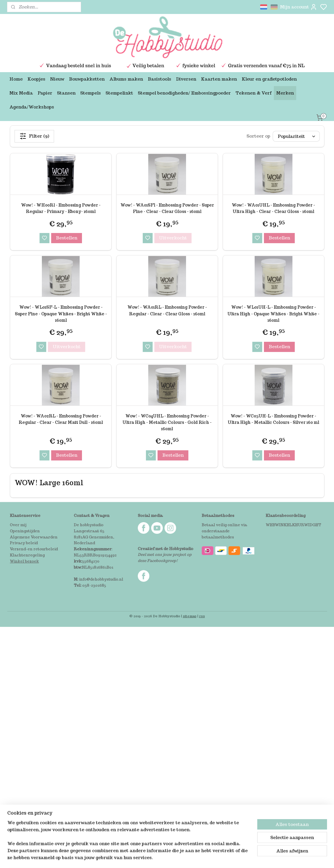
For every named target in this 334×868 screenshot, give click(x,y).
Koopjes (36, 79)
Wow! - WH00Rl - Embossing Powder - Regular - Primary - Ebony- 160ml (61, 208)
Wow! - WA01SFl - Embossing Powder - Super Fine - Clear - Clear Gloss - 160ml (167, 208)
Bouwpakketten (87, 79)
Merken (285, 93)
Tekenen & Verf (253, 93)
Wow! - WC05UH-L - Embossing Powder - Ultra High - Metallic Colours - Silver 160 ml (273, 419)
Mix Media (21, 93)
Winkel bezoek (24, 561)
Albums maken (126, 79)
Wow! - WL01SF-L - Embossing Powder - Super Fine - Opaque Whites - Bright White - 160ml (61, 314)
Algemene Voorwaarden (34, 537)
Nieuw (57, 79)
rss (202, 616)
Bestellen (67, 238)
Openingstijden (25, 531)
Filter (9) (34, 136)
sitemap (190, 616)
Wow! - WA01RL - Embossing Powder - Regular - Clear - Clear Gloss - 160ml (167, 310)
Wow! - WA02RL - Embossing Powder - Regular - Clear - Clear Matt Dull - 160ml (61, 419)
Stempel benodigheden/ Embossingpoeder (184, 93)
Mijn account (299, 7)
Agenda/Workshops (32, 107)
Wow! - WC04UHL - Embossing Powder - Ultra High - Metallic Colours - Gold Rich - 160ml (167, 423)
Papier (45, 93)
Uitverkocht (173, 238)
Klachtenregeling (27, 555)
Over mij (18, 525)
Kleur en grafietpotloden (269, 79)
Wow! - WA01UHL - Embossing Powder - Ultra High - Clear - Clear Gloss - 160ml (273, 208)
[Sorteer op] (296, 136)
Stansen (66, 93)
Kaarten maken (219, 79)
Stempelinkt (119, 93)
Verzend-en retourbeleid (34, 549)
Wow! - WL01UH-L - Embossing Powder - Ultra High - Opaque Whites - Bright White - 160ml (273, 314)
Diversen (186, 79)
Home (16, 79)
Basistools (159, 79)
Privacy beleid (24, 543)
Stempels (91, 93)
